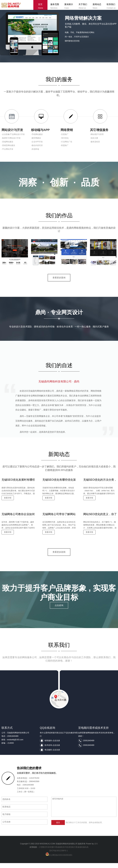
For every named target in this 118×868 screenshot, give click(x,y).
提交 (58, 828)
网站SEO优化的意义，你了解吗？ (100, 519)
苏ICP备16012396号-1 (59, 856)
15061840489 (89, 746)
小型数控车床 (44, 852)
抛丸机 (86, 852)
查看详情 (8, 503)
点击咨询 (59, 611)
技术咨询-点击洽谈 (52, 750)
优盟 (52, 852)
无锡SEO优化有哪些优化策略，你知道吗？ (59, 485)
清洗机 (71, 852)
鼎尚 (96, 849)
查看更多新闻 (59, 557)
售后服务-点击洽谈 (52, 755)
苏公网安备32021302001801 (60, 860)
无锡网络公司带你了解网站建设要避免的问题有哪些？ (59, 519)
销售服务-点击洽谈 (52, 746)
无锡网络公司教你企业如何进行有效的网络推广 (18, 519)
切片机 (65, 852)
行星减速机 (58, 852)
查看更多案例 (59, 282)
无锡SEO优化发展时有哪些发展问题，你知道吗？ (18, 485)
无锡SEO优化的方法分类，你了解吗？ (100, 485)
